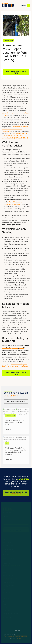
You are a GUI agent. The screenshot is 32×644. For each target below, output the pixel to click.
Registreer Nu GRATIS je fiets (16, 373)
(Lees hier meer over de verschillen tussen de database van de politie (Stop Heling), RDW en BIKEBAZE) (15, 136)
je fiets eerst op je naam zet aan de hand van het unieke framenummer (15, 129)
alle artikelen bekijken (16, 402)
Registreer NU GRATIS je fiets (16, 72)
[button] (29, 5)
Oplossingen (8, 40)
